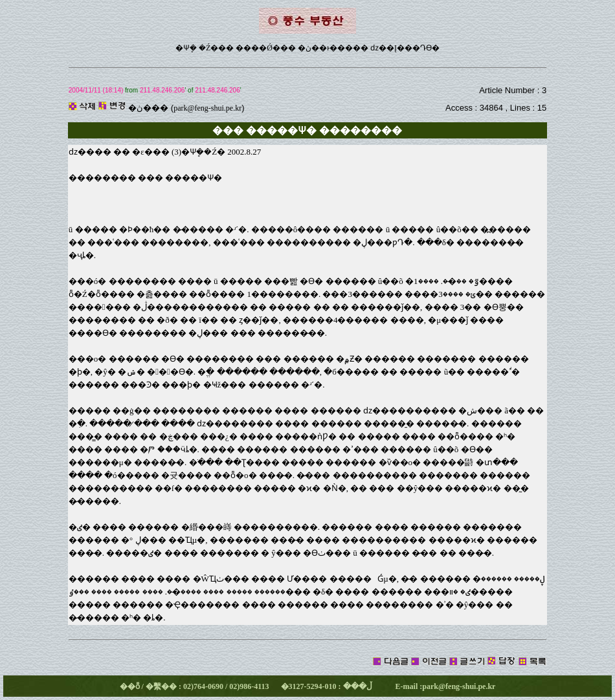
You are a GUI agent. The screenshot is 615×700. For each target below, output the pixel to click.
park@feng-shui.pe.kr (207, 108)
